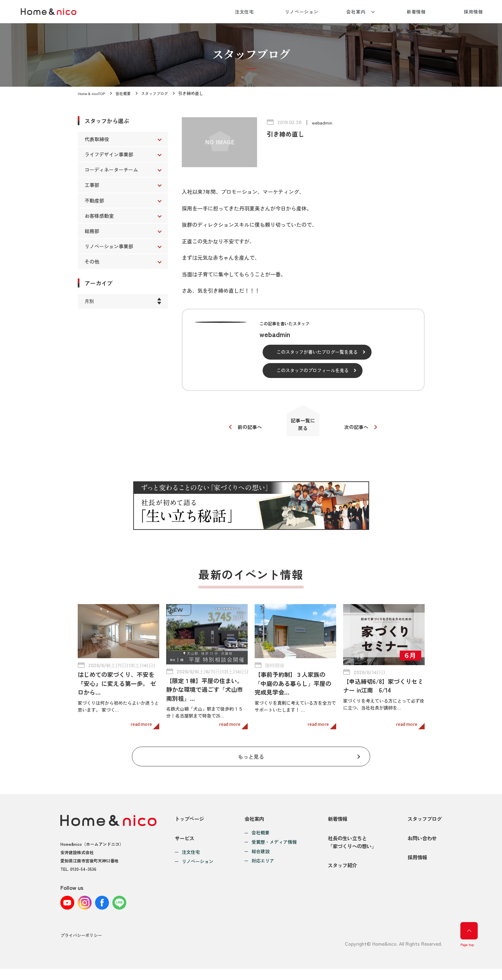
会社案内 (356, 12)
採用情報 (474, 12)
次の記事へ (360, 429)
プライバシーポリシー (81, 947)
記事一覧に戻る (303, 427)
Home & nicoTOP (93, 93)
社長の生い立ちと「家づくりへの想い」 (350, 852)
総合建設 (258, 856)
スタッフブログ (160, 93)
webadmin (322, 122)
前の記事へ (247, 429)
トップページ (190, 823)
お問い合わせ (421, 848)
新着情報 (416, 12)
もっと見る (251, 759)
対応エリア (261, 865)
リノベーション (302, 12)
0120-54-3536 (83, 873)
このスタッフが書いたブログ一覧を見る (317, 352)
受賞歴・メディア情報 (272, 846)
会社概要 (127, 93)
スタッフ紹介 (340, 881)
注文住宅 (245, 12)
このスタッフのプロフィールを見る (313, 370)
